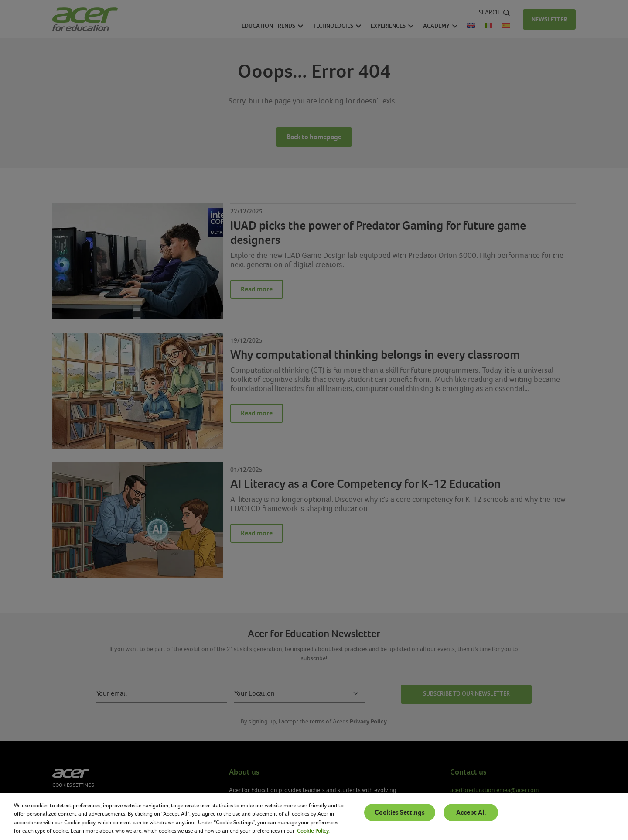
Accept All (471, 813)
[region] (314, 816)
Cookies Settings (400, 813)
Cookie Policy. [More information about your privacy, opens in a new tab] (313, 831)
